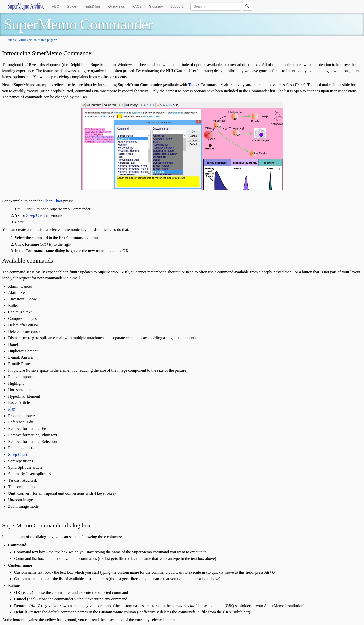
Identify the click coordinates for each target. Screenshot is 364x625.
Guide (71, 6)
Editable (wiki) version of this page (29, 40)
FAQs (137, 6)
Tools (193, 85)
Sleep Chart (53, 201)
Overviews (116, 6)
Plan (12, 409)
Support (177, 6)
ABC (55, 6)
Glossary (156, 6)
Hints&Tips (92, 6)
